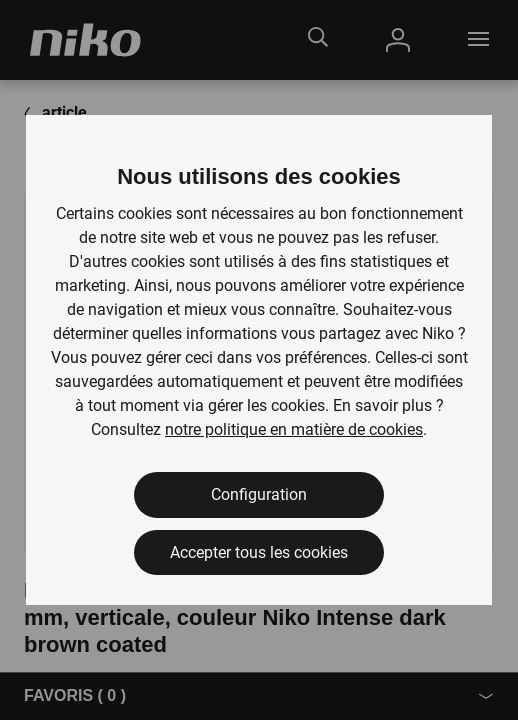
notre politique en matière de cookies (294, 429)
